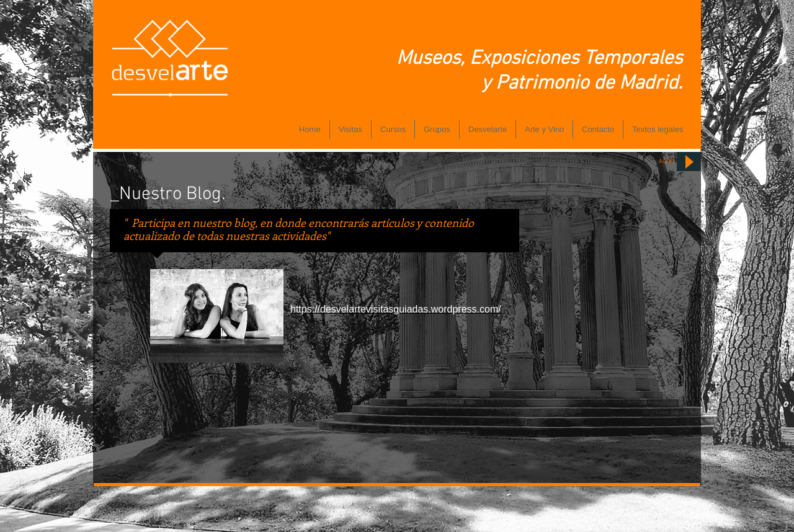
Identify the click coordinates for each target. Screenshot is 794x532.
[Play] (689, 162)
